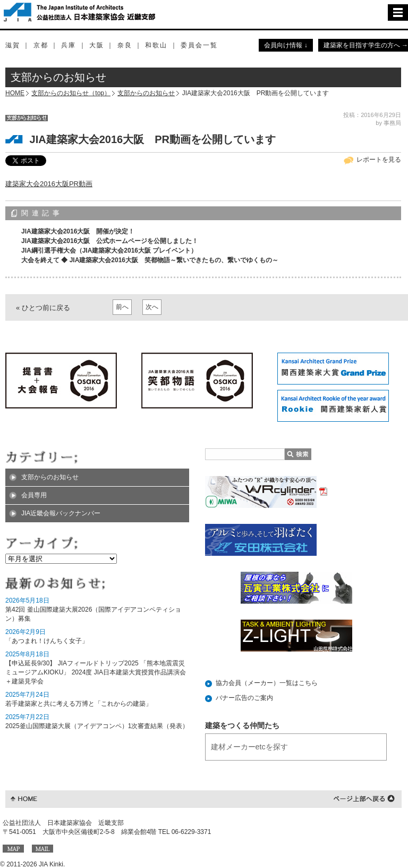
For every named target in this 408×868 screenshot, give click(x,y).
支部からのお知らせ (146, 93)
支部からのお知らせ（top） (71, 93)
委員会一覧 (199, 45)
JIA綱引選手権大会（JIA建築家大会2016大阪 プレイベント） (109, 251)
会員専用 (34, 495)
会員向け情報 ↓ (286, 45)
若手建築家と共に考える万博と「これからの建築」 (79, 704)
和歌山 (156, 45)
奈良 (125, 45)
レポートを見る (379, 160)
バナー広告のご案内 (244, 698)
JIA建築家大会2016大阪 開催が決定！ (78, 231)
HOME (15, 93)
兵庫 (69, 45)
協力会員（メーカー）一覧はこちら (267, 683)
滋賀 (13, 45)
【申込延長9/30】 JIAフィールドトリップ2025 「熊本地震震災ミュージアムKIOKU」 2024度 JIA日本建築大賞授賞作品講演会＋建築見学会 (96, 672)
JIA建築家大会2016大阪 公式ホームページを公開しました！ (110, 241)
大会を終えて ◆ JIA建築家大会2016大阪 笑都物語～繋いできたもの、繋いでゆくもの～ (150, 260)
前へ (122, 307)
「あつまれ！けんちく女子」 (47, 641)
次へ (152, 307)
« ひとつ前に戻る (43, 308)
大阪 (97, 45)
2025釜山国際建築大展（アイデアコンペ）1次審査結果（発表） (97, 726)
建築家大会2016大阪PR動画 (49, 184)
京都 (41, 45)
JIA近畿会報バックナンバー (61, 513)
